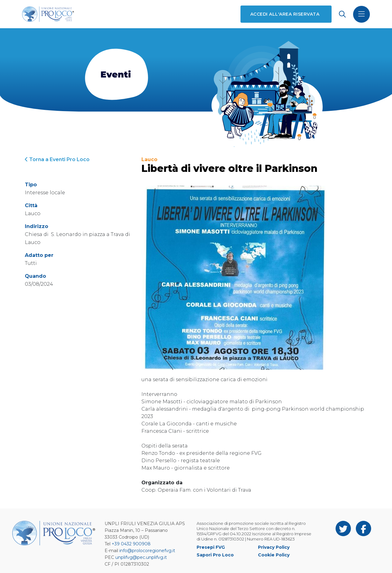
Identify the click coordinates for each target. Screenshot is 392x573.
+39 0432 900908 (131, 544)
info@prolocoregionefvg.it (147, 551)
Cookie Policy (274, 555)
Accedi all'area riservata (285, 14)
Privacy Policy (274, 547)
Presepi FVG (211, 547)
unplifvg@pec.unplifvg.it (141, 557)
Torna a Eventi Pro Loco (57, 159)
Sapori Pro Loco (215, 555)
